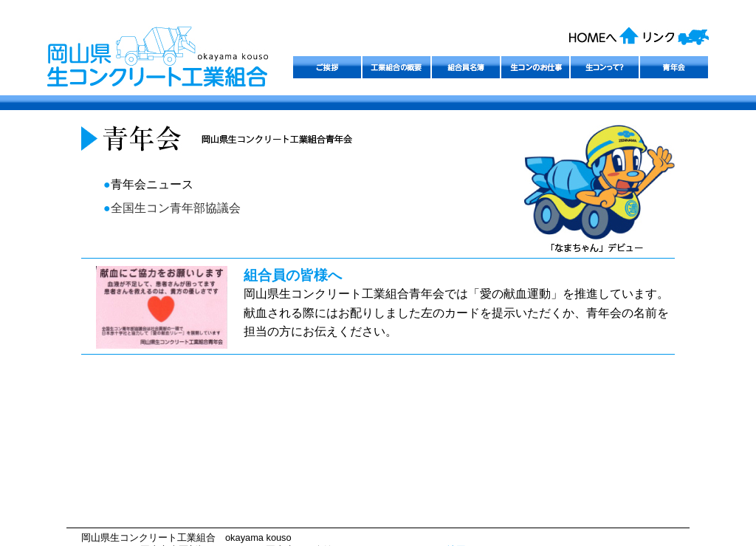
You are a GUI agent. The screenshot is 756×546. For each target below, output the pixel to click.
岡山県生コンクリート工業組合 (195, 66)
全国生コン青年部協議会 (176, 208)
